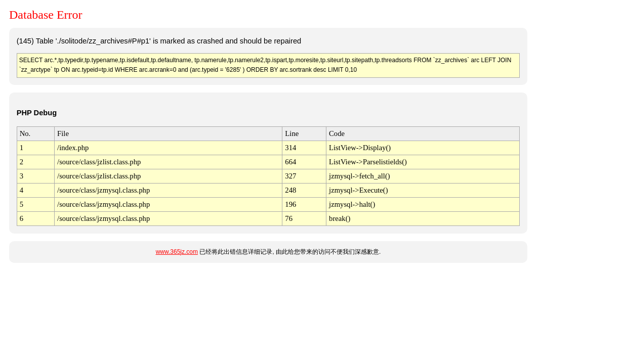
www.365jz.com (177, 252)
